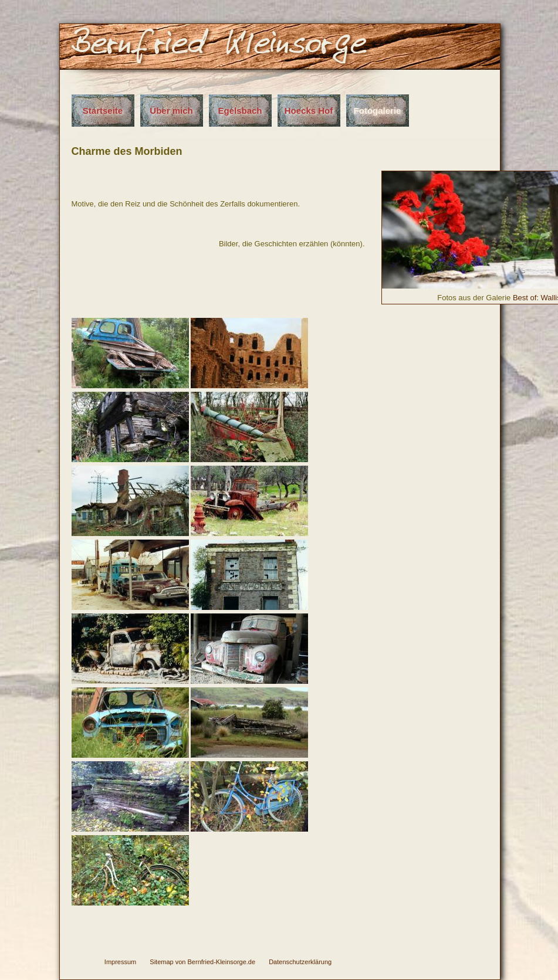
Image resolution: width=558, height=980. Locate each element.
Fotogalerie (378, 111)
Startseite (103, 111)
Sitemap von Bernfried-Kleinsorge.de (202, 962)
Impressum (120, 962)
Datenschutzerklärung (300, 962)
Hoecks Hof (309, 111)
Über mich (171, 111)
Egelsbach (240, 111)
